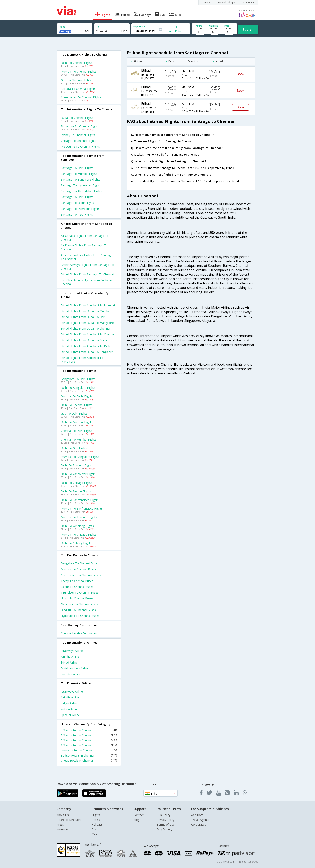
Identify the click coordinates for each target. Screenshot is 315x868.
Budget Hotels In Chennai (89, 755)
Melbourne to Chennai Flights (80, 147)
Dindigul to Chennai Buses (78, 610)
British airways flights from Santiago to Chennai (87, 267)
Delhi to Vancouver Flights (78, 474)
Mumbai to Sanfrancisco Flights (82, 509)
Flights (96, 815)
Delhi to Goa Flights (74, 448)
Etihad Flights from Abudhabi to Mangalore (82, 360)
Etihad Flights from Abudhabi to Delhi (86, 346)
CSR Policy (164, 815)
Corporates (199, 825)
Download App (227, 3)
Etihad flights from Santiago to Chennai (87, 274)
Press (60, 825)
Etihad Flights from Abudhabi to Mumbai (88, 305)
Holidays (97, 825)
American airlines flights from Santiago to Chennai (87, 257)
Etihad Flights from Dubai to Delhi (84, 317)
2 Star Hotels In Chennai (89, 740)
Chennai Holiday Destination (79, 633)
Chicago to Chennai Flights (79, 141)
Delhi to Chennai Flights (77, 63)
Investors (63, 829)
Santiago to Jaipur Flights (77, 203)
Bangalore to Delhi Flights (78, 379)
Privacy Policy (166, 820)
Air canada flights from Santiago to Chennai (85, 238)
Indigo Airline (69, 703)
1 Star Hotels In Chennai (89, 745)
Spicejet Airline (70, 715)
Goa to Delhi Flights (74, 414)
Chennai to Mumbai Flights (79, 439)
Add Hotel (198, 815)
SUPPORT (249, 3)
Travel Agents (200, 820)
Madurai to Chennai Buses (78, 569)
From (62, 27)
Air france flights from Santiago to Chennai (84, 247)
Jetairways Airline (72, 651)
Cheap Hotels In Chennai (89, 760)
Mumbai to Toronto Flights (79, 517)
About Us (63, 815)
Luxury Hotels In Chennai (89, 750)
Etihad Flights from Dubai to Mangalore (87, 323)
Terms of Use (166, 825)
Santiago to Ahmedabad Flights (82, 191)
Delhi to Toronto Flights (77, 465)
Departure (139, 26)
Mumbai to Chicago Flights (79, 534)
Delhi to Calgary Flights (76, 543)
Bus (94, 829)
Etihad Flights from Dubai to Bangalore (87, 352)
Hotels (96, 820)
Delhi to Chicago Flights (77, 483)
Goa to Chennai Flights (76, 80)
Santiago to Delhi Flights (77, 168)
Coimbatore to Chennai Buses (81, 575)
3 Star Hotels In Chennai (89, 735)
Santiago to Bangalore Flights (81, 179)
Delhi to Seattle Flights (76, 491)
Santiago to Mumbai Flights (79, 174)
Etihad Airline (69, 662)
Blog (136, 820)
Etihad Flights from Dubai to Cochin (85, 340)
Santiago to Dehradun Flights (80, 209)
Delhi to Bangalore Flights (78, 388)
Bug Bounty (164, 829)
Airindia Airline (70, 657)
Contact (139, 815)
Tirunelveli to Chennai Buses (80, 592)
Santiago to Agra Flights (77, 214)
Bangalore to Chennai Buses (80, 563)
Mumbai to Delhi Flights (77, 396)
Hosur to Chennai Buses (77, 598)
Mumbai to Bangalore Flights (80, 457)
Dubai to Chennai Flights (77, 118)
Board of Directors (69, 820)
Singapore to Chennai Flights (80, 126)
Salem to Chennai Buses (77, 587)
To (98, 27)
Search (248, 30)
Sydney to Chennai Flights (78, 135)
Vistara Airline (70, 709)
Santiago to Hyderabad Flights (81, 185)
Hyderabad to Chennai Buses (80, 616)
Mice (95, 834)
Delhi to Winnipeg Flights (77, 526)
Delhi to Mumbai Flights (77, 422)
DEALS (206, 3)
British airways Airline (75, 668)
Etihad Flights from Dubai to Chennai (85, 329)
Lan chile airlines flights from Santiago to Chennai (89, 282)
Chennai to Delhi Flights (77, 431)
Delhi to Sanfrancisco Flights (80, 500)
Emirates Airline (71, 674)
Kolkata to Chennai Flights (78, 89)
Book (240, 74)
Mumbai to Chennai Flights (79, 71)
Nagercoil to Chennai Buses (79, 604)
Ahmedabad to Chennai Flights (81, 97)
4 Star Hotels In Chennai (89, 730)
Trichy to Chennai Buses (77, 581)
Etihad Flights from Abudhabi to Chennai (88, 334)
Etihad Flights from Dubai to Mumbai (86, 311)
